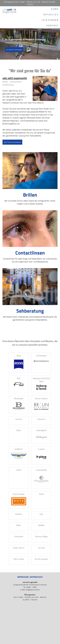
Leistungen (50, 20)
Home (55, 9)
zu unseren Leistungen (14, 50)
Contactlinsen (30, 253)
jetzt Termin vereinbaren (12, 142)
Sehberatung (30, 311)
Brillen (30, 195)
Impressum (23, 577)
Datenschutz (36, 577)
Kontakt (53, 25)
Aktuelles (51, 14)
